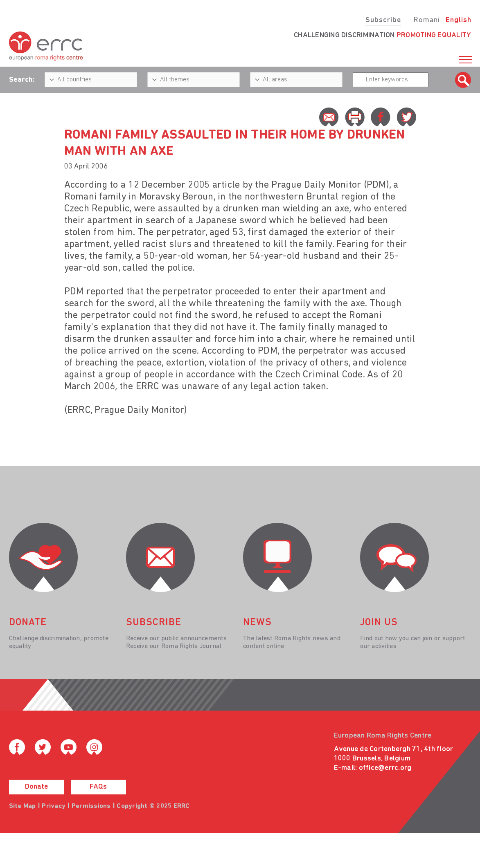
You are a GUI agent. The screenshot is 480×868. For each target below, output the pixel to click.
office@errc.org (385, 768)
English (459, 20)
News (257, 623)
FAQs (98, 787)
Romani (427, 20)
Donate (36, 787)
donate (28, 623)
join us (379, 623)
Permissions (91, 806)
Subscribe (383, 20)
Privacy (54, 806)
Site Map (23, 806)
